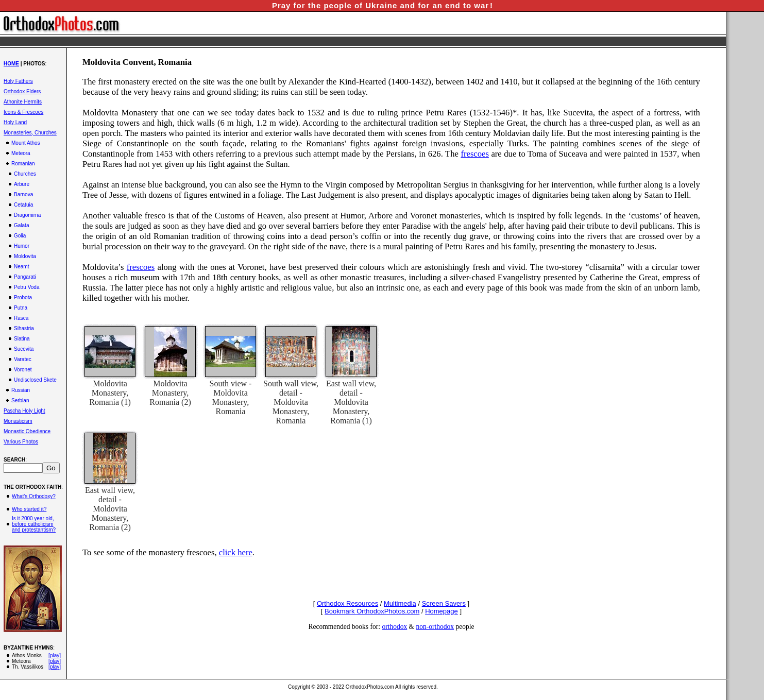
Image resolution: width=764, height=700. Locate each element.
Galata (21, 225)
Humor (22, 246)
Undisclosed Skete (35, 380)
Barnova (23, 194)
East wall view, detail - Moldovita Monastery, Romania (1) (351, 402)
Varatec (23, 359)
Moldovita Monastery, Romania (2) (170, 393)
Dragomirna (27, 215)
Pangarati (25, 277)
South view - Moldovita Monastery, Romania (231, 397)
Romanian (23, 164)
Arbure (22, 184)
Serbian (20, 400)
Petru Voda (27, 287)
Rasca (21, 318)
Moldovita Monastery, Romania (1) (110, 393)
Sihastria (24, 328)
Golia (20, 236)
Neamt (21, 267)
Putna (21, 308)
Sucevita (24, 349)
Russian (21, 390)
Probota (23, 297)
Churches (25, 174)
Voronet (23, 370)
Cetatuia (23, 205)
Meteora (21, 153)
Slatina (22, 339)
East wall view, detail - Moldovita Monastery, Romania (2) (110, 509)
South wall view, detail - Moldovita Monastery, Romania (291, 402)
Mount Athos (26, 143)
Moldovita (25, 256)
